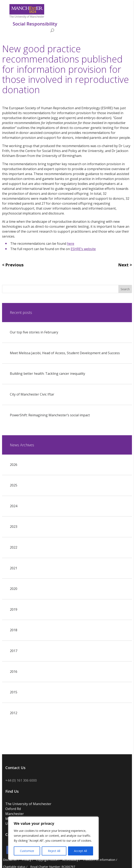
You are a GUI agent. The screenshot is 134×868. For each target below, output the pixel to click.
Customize (27, 851)
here (71, 244)
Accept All (80, 851)
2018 (14, 630)
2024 (14, 506)
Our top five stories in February (34, 332)
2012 (14, 713)
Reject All (54, 851)
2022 (14, 547)
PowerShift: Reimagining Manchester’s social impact (50, 415)
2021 (14, 568)
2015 (14, 692)
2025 (14, 485)
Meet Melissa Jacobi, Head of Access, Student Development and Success (65, 353)
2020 (14, 589)
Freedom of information (99, 860)
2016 (14, 672)
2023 (14, 527)
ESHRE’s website (83, 249)
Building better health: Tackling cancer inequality (47, 374)
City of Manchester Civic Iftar (32, 394)
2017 (14, 651)
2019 (14, 609)
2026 (14, 465)
